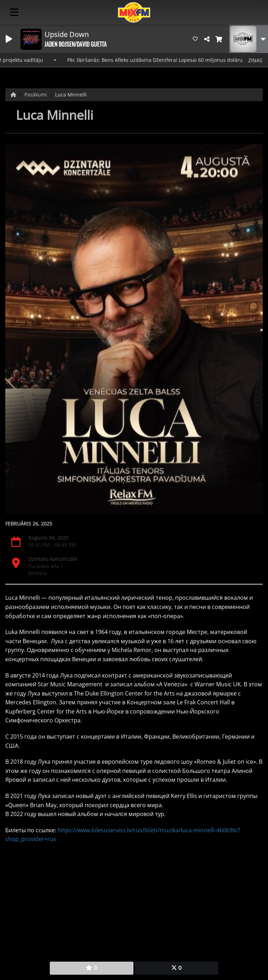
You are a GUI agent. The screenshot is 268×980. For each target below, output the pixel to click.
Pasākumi (36, 95)
